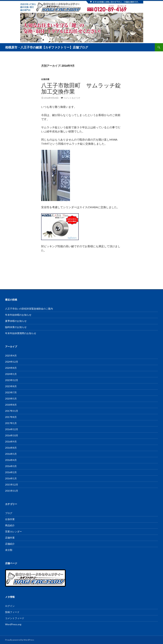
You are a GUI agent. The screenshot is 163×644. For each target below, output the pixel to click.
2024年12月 (12, 362)
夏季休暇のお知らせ (16, 321)
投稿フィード (12, 612)
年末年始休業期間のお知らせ (21, 333)
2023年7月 (11, 392)
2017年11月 (12, 411)
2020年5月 (11, 399)
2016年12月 (12, 429)
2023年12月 (12, 380)
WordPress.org (13, 624)
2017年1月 (11, 423)
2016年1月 (11, 478)
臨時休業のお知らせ (16, 327)
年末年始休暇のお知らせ (18, 315)
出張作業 (45, 79)
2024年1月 (11, 374)
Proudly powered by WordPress (20, 640)
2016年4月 (11, 460)
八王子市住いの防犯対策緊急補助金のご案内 (29, 309)
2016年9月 (11, 442)
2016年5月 (11, 454)
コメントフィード (15, 618)
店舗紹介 (10, 544)
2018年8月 (11, 405)
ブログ (9, 513)
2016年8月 (11, 448)
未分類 (9, 550)
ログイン (10, 606)
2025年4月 (11, 356)
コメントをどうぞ (72, 98)
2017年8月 (11, 417)
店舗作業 (10, 538)
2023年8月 (11, 386)
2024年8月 (11, 368)
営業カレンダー (13, 531)
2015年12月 (12, 485)
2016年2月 (11, 472)
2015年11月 (12, 491)
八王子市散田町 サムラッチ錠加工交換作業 (81, 88)
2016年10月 (12, 435)
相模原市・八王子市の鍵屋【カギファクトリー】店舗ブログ (47, 47)
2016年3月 (11, 466)
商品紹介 (10, 525)
